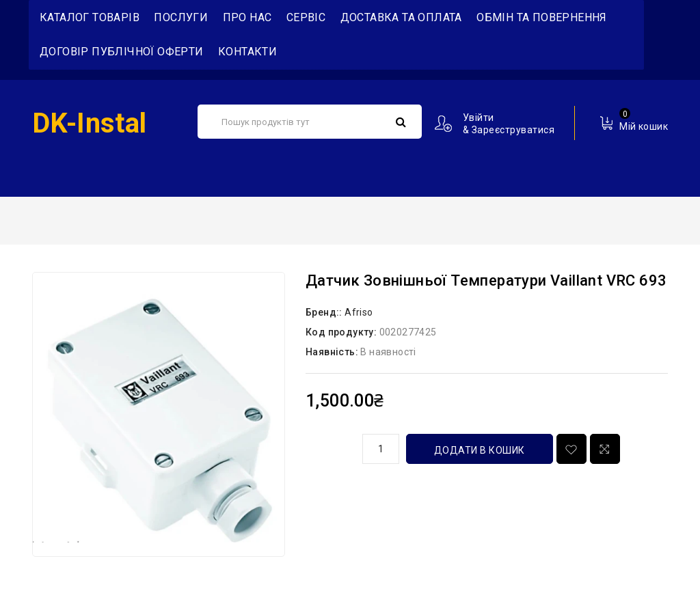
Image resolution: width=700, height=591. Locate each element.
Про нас (247, 17)
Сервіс (306, 17)
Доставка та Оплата (401, 17)
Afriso (359, 312)
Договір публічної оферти (122, 52)
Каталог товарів (90, 17)
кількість (329, 447)
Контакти (247, 52)
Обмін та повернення (542, 17)
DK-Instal (90, 123)
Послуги (181, 17)
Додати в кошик (480, 450)
